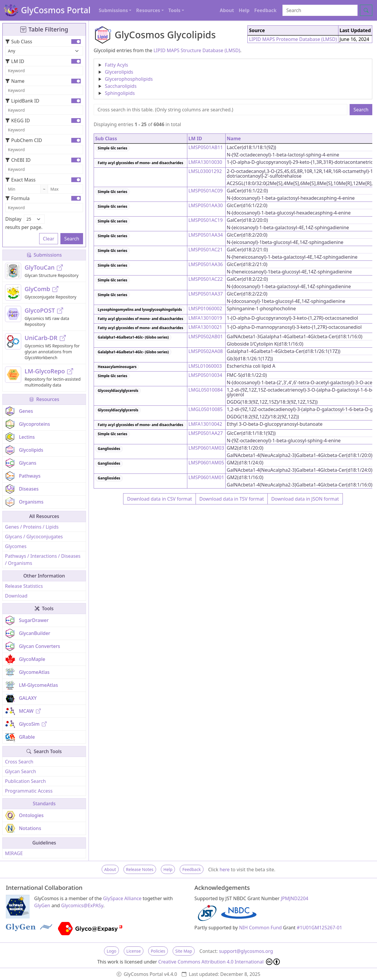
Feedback (265, 10)
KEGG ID (18, 121)
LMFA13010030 (205, 162)
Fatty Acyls (116, 65)
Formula (18, 198)
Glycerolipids (119, 72)
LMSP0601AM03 (206, 448)
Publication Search (25, 781)
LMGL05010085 (206, 409)
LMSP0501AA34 (206, 235)
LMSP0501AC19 (206, 220)
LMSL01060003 (205, 366)
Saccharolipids (121, 86)
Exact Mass (20, 180)
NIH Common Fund (261, 928)
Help (244, 10)
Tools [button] (175, 10)
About (227, 10)
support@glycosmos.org (246, 951)
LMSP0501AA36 (206, 264)
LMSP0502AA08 (206, 351)
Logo (111, 951)
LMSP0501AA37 (206, 294)
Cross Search (19, 762)
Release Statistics (24, 586)
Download (16, 596)
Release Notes (140, 869)
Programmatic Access (29, 791)
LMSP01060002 (205, 308)
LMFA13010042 (205, 424)
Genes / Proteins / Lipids (32, 527)
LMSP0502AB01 (206, 336)
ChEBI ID (18, 160)
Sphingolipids (120, 93)
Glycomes (16, 546)
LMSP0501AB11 (206, 147)
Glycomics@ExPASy (82, 905)
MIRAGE (14, 853)
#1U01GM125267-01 (320, 928)
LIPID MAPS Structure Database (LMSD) (197, 50)
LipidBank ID (22, 101)
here (224, 870)
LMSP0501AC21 (206, 250)
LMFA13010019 (205, 318)
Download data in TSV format (232, 499)
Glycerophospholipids (129, 79)
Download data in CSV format (159, 499)
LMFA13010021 (205, 327)
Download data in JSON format (305, 499)
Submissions (44, 255)
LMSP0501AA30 (206, 205)
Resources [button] (148, 10)
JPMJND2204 (294, 898)
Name (15, 81)
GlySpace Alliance (122, 898)
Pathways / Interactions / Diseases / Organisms (43, 560)
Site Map (184, 951)
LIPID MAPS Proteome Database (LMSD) (293, 39)
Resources (44, 399)
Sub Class (19, 42)
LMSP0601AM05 (206, 463)
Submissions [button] (113, 10)
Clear (49, 239)
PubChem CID (24, 140)
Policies (158, 951)
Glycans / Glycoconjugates (34, 537)
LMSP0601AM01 (206, 477)
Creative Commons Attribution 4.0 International (219, 962)
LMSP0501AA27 (206, 433)
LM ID (15, 61)
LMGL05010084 (206, 390)
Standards (44, 804)
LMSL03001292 (205, 171)
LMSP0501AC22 (206, 279)
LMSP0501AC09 (206, 191)
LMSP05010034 (205, 375)
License (134, 951)
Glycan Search (20, 771)
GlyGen (42, 905)
